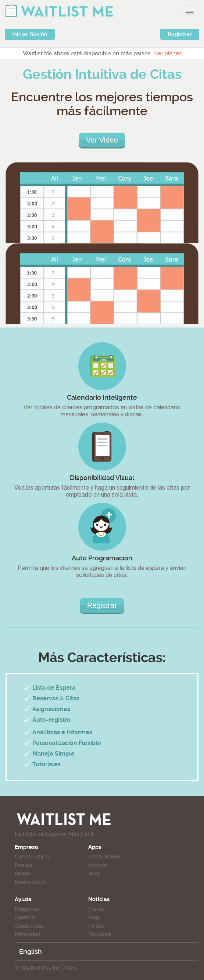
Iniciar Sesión (30, 34)
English (31, 951)
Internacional (30, 882)
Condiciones (29, 926)
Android (98, 865)
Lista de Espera (54, 688)
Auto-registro (51, 720)
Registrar (180, 34)
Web (94, 874)
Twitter (97, 926)
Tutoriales (46, 764)
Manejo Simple (53, 754)
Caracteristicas (33, 857)
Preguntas (27, 909)
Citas (72, 698)
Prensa (96, 909)
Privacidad (28, 934)
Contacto (26, 917)
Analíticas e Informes (62, 732)
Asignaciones (51, 709)
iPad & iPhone (105, 857)
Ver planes (168, 53)
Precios (24, 865)
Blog (94, 917)
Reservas (45, 698)
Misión (22, 874)
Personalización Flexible (67, 743)
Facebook (100, 934)
